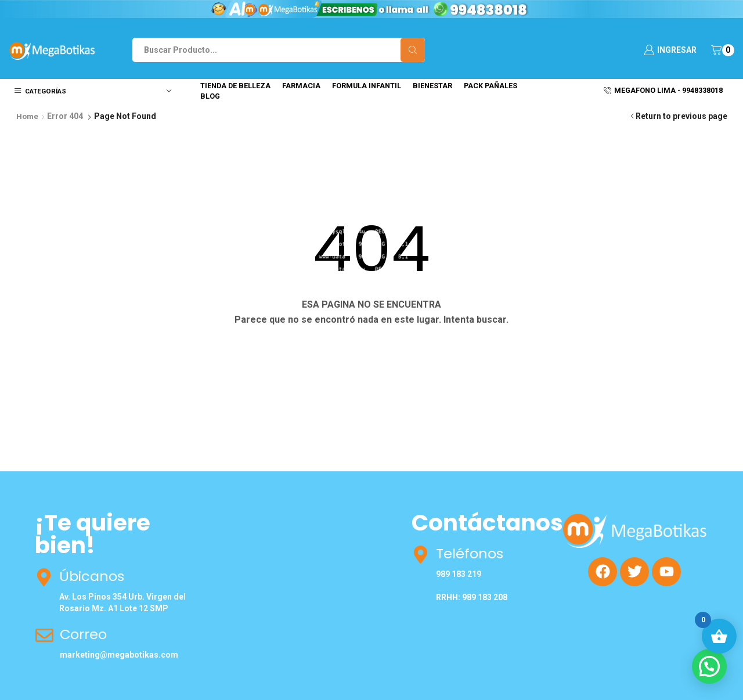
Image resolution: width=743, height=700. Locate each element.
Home (28, 116)
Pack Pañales (490, 86)
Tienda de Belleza (235, 86)
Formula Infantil (367, 86)
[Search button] (413, 50)
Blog (210, 96)
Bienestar (432, 86)
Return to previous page (681, 116)
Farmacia (301, 86)
